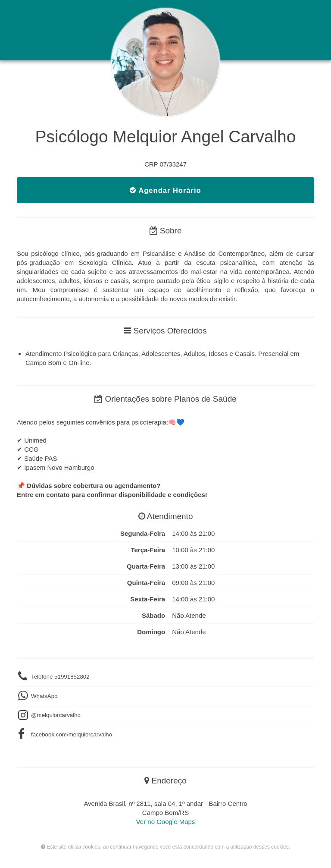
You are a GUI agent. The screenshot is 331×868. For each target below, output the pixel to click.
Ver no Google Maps (166, 822)
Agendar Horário (165, 190)
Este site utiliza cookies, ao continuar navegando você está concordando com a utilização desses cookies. (165, 847)
